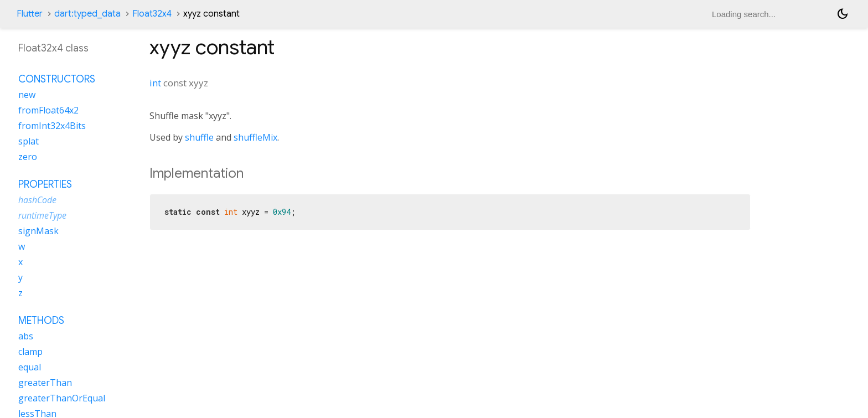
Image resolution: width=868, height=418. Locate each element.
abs (26, 336)
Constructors (57, 79)
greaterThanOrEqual (62, 398)
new (27, 95)
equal (30, 367)
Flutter (30, 14)
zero (28, 157)
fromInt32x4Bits (52, 126)
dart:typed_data (87, 14)
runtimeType (42, 215)
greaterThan (45, 383)
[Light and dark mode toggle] (843, 14)
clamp (30, 352)
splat (29, 141)
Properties (45, 184)
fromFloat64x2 (48, 110)
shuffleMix (255, 137)
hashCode (37, 200)
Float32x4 (152, 14)
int (155, 83)
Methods (41, 321)
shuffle (199, 137)
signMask (38, 231)
